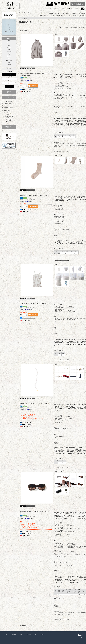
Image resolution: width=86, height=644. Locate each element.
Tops (9, 43)
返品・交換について (7, 106)
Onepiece (9, 52)
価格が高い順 (76, 27)
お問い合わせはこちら (9, 127)
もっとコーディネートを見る (62, 152)
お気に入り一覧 (52, 14)
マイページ (61, 14)
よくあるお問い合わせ (7, 112)
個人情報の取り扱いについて (8, 108)
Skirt (9, 49)
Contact (77, 8)
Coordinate (56, 8)
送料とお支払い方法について (8, 104)
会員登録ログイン (9, 92)
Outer (9, 45)
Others (9, 65)
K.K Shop (21, 18)
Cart (83, 9)
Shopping (70, 8)
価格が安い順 (68, 27)
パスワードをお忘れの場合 (79, 14)
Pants (9, 47)
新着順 (83, 27)
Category (9, 38)
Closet (63, 8)
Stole (9, 63)
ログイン (68, 14)
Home (49, 8)
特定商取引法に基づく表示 (8, 110)
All (9, 41)
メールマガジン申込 (9, 97)
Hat (9, 58)
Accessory (9, 60)
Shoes (9, 56)
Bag (9, 54)
